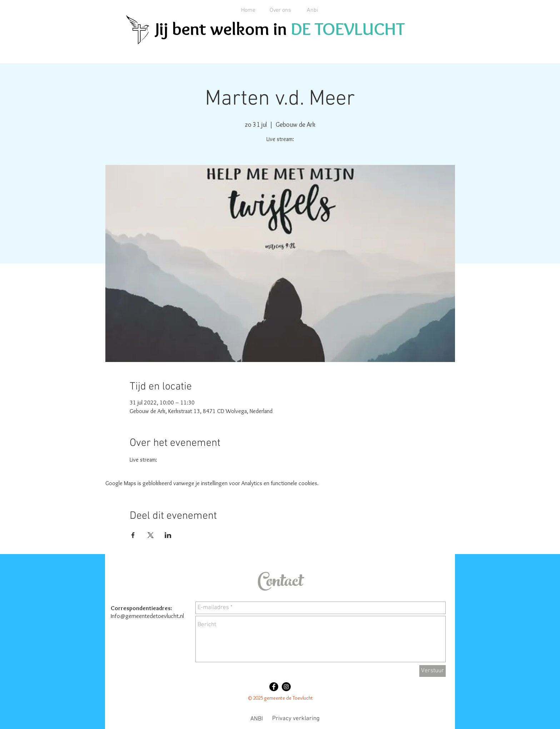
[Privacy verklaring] (296, 719)
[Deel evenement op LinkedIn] (168, 535)
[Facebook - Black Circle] (274, 687)
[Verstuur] (432, 671)
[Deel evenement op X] (151, 535)
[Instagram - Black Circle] (286, 687)
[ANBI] (256, 719)
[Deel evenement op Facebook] (133, 535)
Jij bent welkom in (223, 29)
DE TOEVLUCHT (348, 29)
